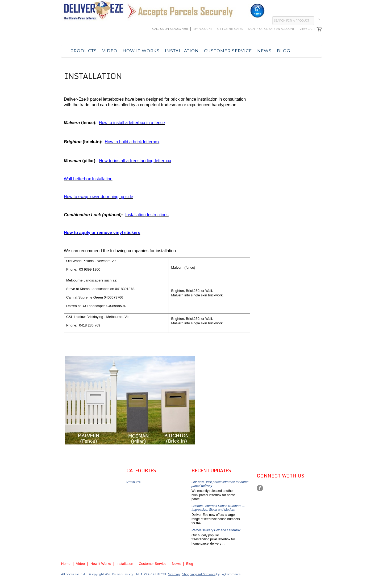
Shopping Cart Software (199, 574)
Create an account (279, 29)
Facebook (260, 488)
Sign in (253, 29)
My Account (203, 29)
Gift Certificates (230, 29)
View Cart (307, 29)
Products (84, 51)
